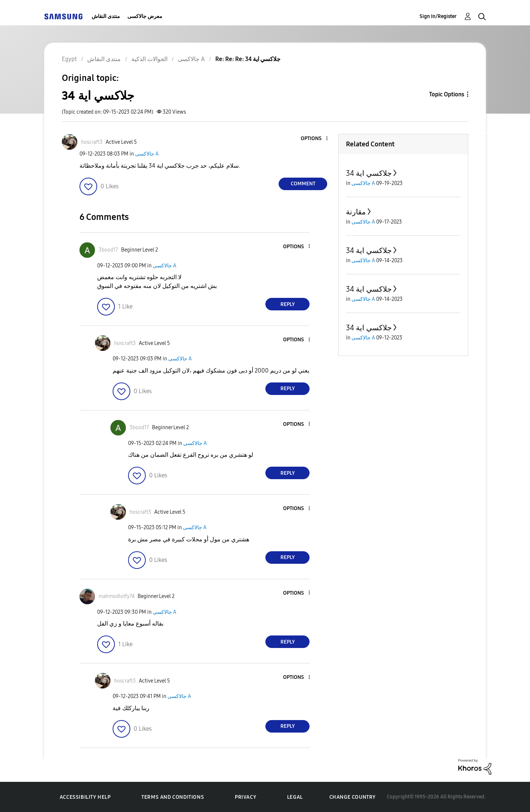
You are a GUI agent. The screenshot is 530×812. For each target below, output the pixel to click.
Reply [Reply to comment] (288, 304)
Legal (295, 797)
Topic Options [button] (447, 94)
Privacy (245, 797)
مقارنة (356, 212)
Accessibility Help (85, 797)
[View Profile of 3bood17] (108, 250)
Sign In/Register (438, 16)
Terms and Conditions (173, 797)
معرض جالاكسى (145, 16)
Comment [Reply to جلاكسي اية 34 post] (303, 184)
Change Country (353, 797)
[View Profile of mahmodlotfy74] (117, 596)
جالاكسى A (147, 154)
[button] (315, 139)
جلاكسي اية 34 (369, 173)
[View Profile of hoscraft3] (92, 142)
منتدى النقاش (106, 16)
